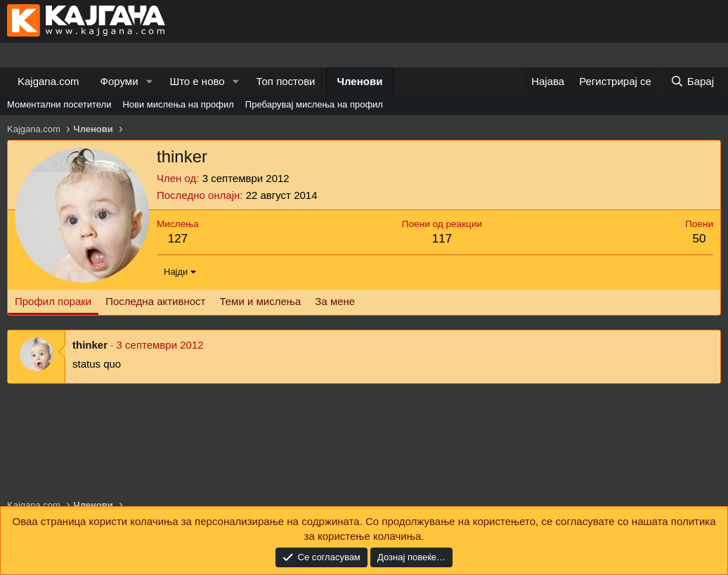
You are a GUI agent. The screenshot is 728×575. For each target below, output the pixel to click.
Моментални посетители (59, 104)
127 (178, 239)
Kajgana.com (48, 81)
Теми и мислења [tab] (260, 301)
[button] (149, 81)
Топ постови (286, 81)
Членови (360, 81)
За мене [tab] (335, 301)
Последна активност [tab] (155, 301)
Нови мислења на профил (178, 104)
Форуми (119, 81)
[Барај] (692, 81)
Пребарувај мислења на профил (314, 104)
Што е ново (197, 81)
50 (700, 239)
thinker (90, 345)
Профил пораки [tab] (53, 301)
